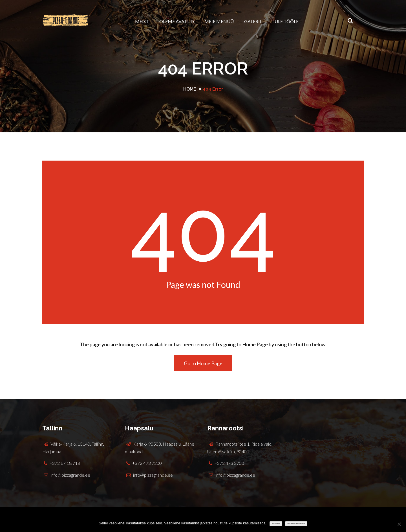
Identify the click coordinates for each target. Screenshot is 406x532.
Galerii (253, 21)
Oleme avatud (177, 21)
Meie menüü (219, 21)
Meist (142, 21)
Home (190, 89)
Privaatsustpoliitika (296, 524)
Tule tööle (285, 21)
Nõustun (276, 524)
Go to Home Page (203, 363)
